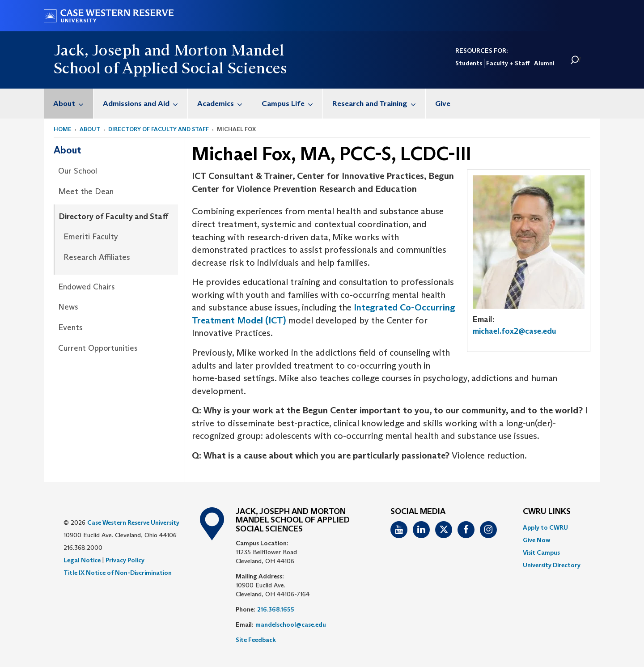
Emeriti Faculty (91, 237)
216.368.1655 (276, 609)
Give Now (536, 540)
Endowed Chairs (87, 287)
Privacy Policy (125, 560)
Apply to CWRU (545, 527)
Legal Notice (82, 560)
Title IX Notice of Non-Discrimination (118, 573)
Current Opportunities (98, 348)
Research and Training (379, 104)
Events (70, 327)
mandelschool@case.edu (291, 625)
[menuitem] (69, 104)
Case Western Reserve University (133, 523)
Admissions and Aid (145, 104)
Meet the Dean (86, 191)
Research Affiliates (97, 257)
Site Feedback (256, 640)
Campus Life (292, 104)
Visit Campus (541, 552)
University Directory (552, 565)
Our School (78, 171)
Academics (225, 104)
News (68, 307)
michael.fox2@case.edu (515, 331)
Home (63, 129)
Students (469, 63)
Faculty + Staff (508, 63)
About (73, 104)
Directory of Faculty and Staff (159, 129)
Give (443, 104)
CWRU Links (547, 512)
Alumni (544, 63)
